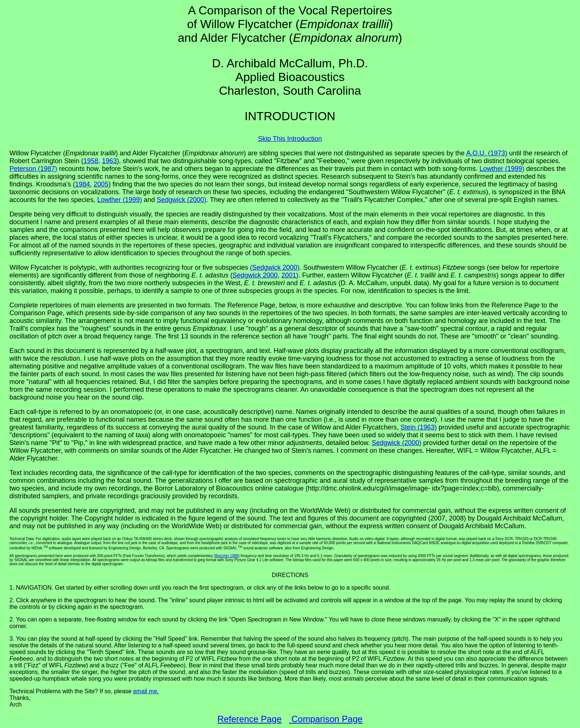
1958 (91, 161)
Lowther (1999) (502, 169)
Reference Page (249, 719)
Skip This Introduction (290, 139)
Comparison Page (326, 719)
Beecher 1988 (227, 556)
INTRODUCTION (290, 116)
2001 (289, 275)
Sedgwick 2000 (255, 275)
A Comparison (225, 10)
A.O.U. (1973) (487, 153)
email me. (146, 691)
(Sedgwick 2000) (275, 267)
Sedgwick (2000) (182, 200)
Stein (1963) (419, 427)
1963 (109, 161)
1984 (82, 184)
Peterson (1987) (33, 169)
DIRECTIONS (290, 575)
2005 (101, 184)
